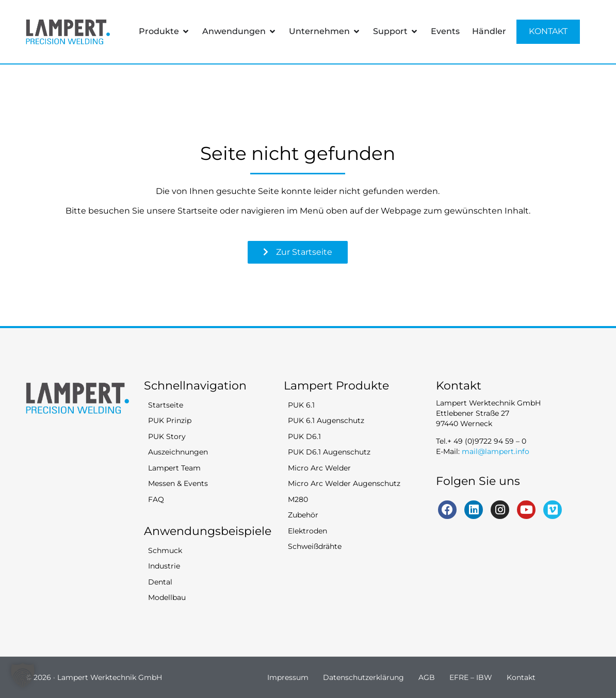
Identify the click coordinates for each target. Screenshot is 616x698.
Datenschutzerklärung (363, 677)
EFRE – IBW (471, 677)
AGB (427, 677)
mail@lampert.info (496, 451)
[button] (23, 675)
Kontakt (521, 677)
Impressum (288, 677)
